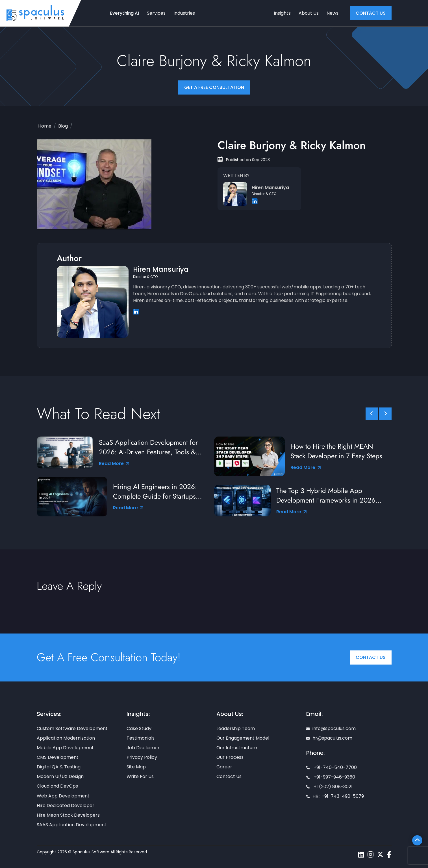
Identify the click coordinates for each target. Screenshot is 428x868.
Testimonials (141, 738)
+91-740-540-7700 (332, 767)
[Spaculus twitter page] (380, 855)
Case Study (139, 728)
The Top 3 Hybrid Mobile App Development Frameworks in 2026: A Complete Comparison (327, 496)
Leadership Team (236, 728)
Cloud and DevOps (57, 786)
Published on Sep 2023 (244, 160)
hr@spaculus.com (329, 738)
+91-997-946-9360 (331, 777)
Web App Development (63, 796)
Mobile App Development (65, 748)
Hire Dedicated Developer (66, 805)
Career (224, 767)
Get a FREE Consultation (214, 87)
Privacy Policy (142, 757)
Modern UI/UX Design (60, 776)
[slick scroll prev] (372, 414)
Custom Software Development (72, 728)
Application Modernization (66, 738)
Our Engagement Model (243, 738)
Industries (184, 13)
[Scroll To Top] (417, 840)
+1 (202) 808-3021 (329, 787)
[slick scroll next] (385, 414)
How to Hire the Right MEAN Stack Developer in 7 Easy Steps (336, 451)
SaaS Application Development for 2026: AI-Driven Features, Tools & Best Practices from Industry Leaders (152, 447)
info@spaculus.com (331, 728)
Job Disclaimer (143, 748)
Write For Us (140, 776)
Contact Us (371, 657)
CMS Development (58, 757)
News (333, 13)
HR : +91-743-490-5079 (335, 796)
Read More (114, 463)
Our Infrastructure (237, 748)
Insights (282, 13)
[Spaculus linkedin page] (361, 855)
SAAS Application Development (72, 825)
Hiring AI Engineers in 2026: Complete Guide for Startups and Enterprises (155, 492)
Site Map (136, 767)
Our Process (230, 757)
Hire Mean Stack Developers (68, 815)
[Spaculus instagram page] (371, 855)
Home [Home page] (45, 126)
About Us (309, 13)
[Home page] (35, 13)
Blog (63, 126)
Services (156, 13)
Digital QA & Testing (59, 767)
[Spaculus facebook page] (389, 855)
